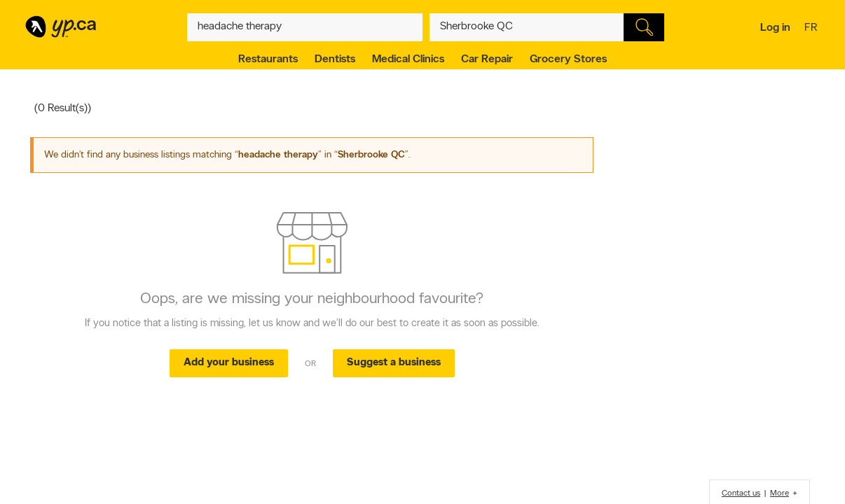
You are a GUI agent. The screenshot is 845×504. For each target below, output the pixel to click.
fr (812, 29)
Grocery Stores (568, 59)
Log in (775, 28)
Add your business (229, 363)
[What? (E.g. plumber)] (305, 27)
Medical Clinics (408, 59)
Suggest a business (394, 363)
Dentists (335, 59)
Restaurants (268, 59)
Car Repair (487, 59)
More (779, 493)
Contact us (741, 493)
